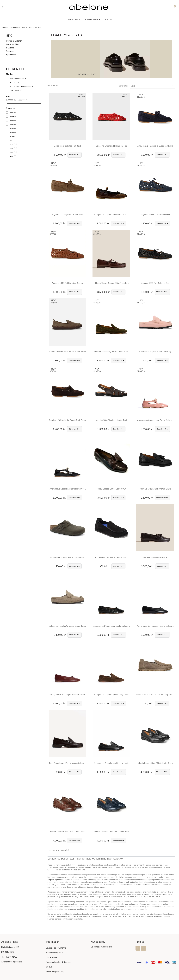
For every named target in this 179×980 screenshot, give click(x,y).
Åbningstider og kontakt (11, 962)
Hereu (170, 877)
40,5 (13, 156)
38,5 (13, 148)
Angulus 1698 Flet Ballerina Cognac (68, 283)
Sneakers (10, 51)
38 (13, 120)
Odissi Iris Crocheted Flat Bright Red (111, 146)
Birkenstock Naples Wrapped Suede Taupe (68, 626)
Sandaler (10, 48)
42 (12, 136)
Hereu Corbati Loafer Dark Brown (111, 489)
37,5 (13, 144)
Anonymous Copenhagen (22, 86)
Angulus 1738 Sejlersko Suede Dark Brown (68, 420)
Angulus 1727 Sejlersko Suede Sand (68, 215)
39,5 (13, 152)
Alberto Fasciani (18, 78)
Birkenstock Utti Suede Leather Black (111, 557)
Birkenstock (16, 90)
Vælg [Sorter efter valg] (153, 86)
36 (13, 113)
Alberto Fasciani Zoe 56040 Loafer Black (155, 763)
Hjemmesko (11, 55)
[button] (3, 7)
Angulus (15, 82)
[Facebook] (138, 948)
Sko (9, 36)
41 (13, 132)
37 (13, 116)
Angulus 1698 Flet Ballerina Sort (155, 283)
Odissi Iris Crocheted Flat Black (68, 146)
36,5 (13, 140)
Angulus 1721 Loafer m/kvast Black (155, 489)
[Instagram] (143, 948)
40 (13, 128)
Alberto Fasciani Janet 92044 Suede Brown (68, 352)
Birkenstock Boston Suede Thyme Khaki (68, 557)
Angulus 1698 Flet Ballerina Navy (155, 215)
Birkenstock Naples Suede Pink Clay (155, 352)
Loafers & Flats (13, 44)
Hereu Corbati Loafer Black (155, 557)
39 (13, 124)
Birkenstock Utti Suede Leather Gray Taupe (155, 695)
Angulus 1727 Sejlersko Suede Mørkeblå (155, 146)
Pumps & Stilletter (14, 41)
